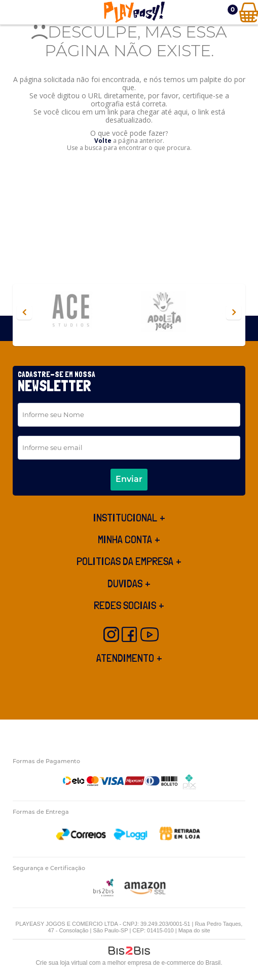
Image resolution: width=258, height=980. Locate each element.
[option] (82, 312)
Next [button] (234, 312)
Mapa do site (194, 930)
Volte (103, 141)
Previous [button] (24, 312)
